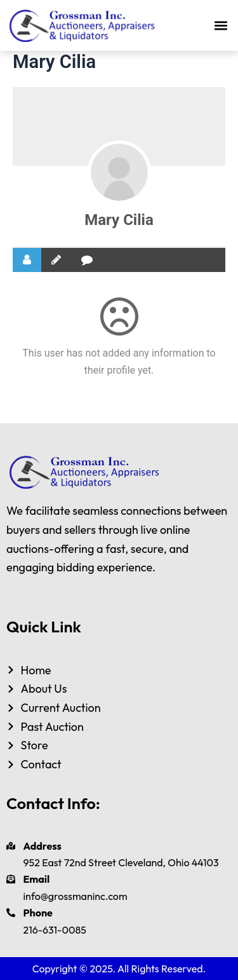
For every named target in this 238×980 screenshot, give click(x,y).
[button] (221, 26)
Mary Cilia (119, 220)
